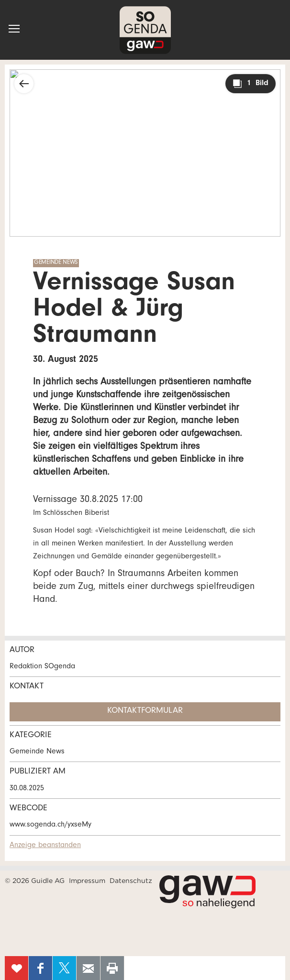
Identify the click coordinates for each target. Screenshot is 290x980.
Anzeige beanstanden (45, 846)
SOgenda (145, 30)
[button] (14, 29)
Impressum (87, 881)
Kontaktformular (145, 711)
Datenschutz (131, 881)
